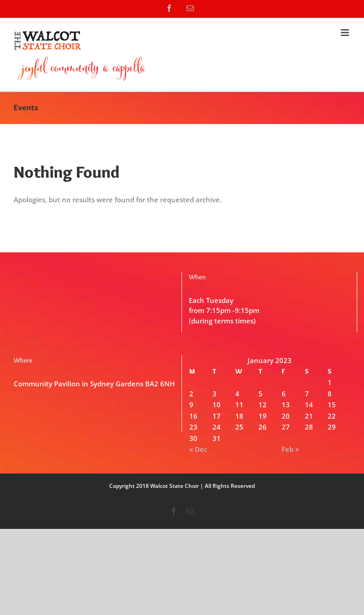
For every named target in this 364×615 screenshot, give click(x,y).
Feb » (290, 449)
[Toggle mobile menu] (346, 33)
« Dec (198, 449)
